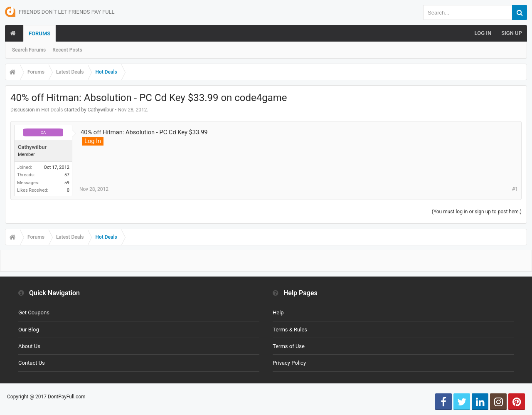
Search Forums (29, 50)
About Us (29, 346)
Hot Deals (52, 110)
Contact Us (32, 363)
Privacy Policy (289, 363)
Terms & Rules (290, 330)
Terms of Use (289, 346)
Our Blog (29, 330)
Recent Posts (67, 50)
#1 (515, 189)
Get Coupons (34, 312)
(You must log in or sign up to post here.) (477, 212)
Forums (39, 33)
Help (278, 312)
